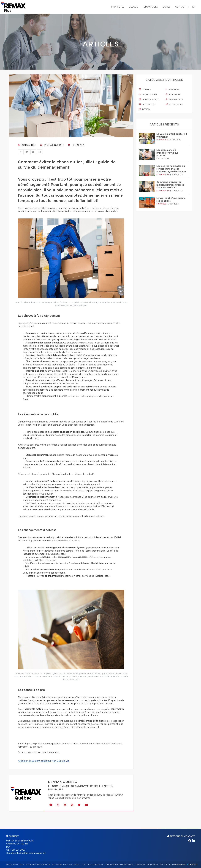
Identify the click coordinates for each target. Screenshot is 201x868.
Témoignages (150, 7)
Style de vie (174, 104)
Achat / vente (149, 99)
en (194, 7)
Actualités (27, 145)
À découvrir (148, 95)
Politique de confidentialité (119, 865)
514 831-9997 (19, 850)
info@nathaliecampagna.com (31, 853)
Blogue (133, 7)
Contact (181, 7)
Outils (167, 7)
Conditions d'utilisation (146, 865)
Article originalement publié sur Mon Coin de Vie (44, 761)
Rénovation (174, 99)
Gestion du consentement (173, 865)
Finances (172, 90)
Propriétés (118, 7)
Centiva (192, 864)
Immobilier (173, 95)
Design (144, 109)
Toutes (145, 90)
